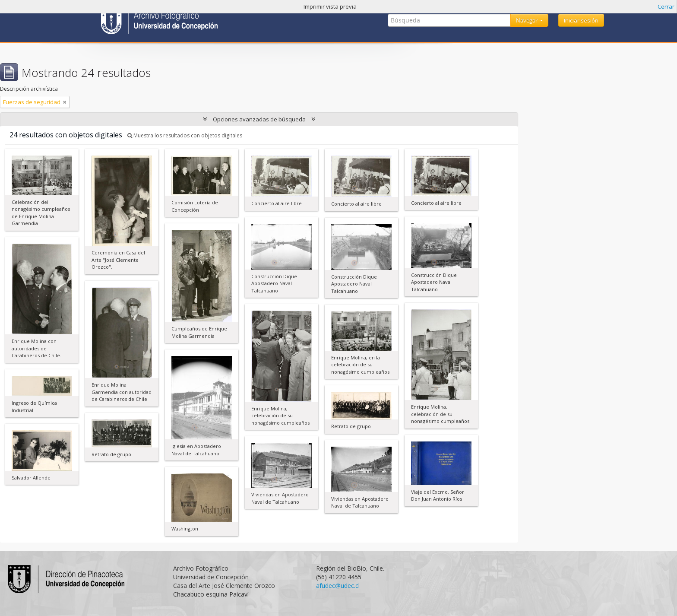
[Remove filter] (65, 102)
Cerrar (666, 6)
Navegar (527, 20)
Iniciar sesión (581, 20)
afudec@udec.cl (338, 586)
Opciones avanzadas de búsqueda (259, 119)
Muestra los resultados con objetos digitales (185, 135)
